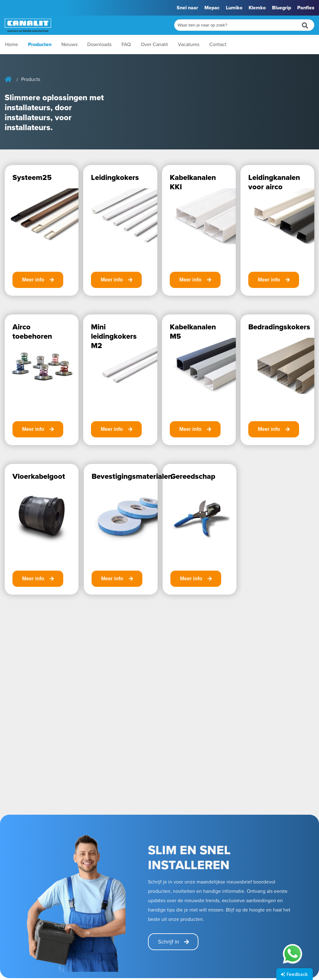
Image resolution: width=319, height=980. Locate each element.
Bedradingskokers (279, 327)
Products (31, 80)
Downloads (99, 44)
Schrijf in (169, 942)
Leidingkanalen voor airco (274, 182)
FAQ (126, 44)
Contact (218, 44)
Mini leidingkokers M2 (114, 336)
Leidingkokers (115, 177)
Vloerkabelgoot (39, 476)
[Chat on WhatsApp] (293, 954)
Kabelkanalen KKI (193, 182)
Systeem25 (32, 177)
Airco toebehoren (32, 332)
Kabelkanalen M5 (193, 332)
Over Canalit (154, 44)
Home (12, 44)
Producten (40, 44)
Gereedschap (193, 476)
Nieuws (69, 44)
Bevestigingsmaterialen (132, 476)
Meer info (33, 280)
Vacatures (189, 44)
